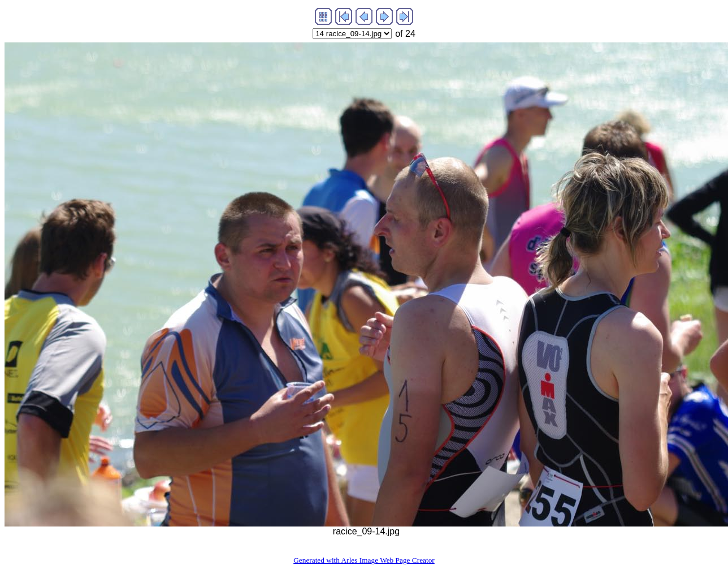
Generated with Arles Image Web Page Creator (364, 560)
